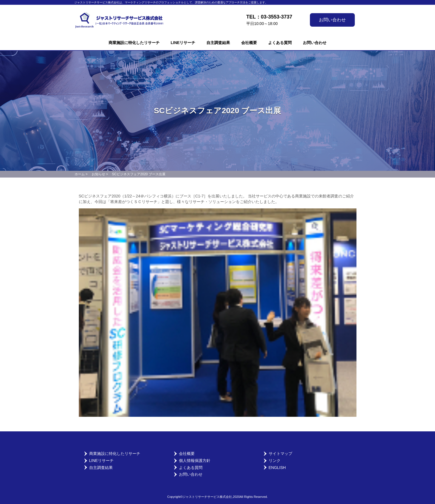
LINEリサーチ (183, 43)
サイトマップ (280, 454)
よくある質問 (280, 43)
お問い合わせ (332, 20)
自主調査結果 (218, 43)
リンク (275, 461)
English (277, 468)
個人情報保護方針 (195, 461)
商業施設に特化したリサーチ (134, 43)
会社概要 (249, 43)
